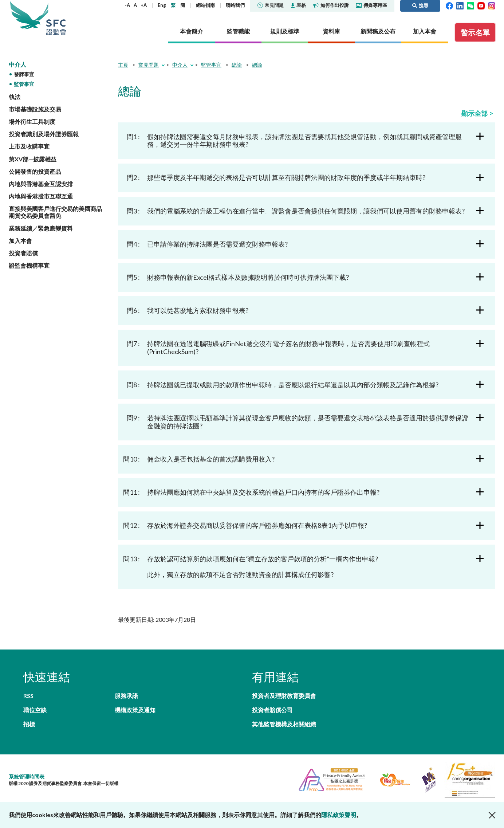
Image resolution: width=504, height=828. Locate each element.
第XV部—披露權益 (33, 159)
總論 (237, 65)
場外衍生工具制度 (32, 121)
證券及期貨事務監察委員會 (56, 18)
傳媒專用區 (372, 5)
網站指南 (205, 5)
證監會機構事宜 (29, 265)
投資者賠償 (23, 253)
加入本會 (20, 241)
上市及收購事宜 (29, 146)
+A (144, 5)
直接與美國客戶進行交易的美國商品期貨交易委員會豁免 (55, 212)
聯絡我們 (235, 5)
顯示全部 (475, 113)
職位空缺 (35, 710)
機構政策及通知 (135, 710)
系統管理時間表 (27, 776)
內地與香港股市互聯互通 (41, 196)
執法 (15, 97)
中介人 (17, 64)
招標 (29, 724)
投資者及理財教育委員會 (284, 696)
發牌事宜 (24, 74)
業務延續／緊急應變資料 (41, 228)
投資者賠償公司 (272, 710)
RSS (28, 696)
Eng (162, 5)
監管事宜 (24, 84)
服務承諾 (126, 696)
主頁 (123, 65)
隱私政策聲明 (339, 815)
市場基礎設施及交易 (35, 109)
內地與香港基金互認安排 (41, 184)
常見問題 (271, 5)
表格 (298, 5)
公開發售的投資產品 (35, 171)
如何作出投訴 (331, 5)
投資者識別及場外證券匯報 (44, 134)
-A (127, 5)
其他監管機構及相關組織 (284, 724)
